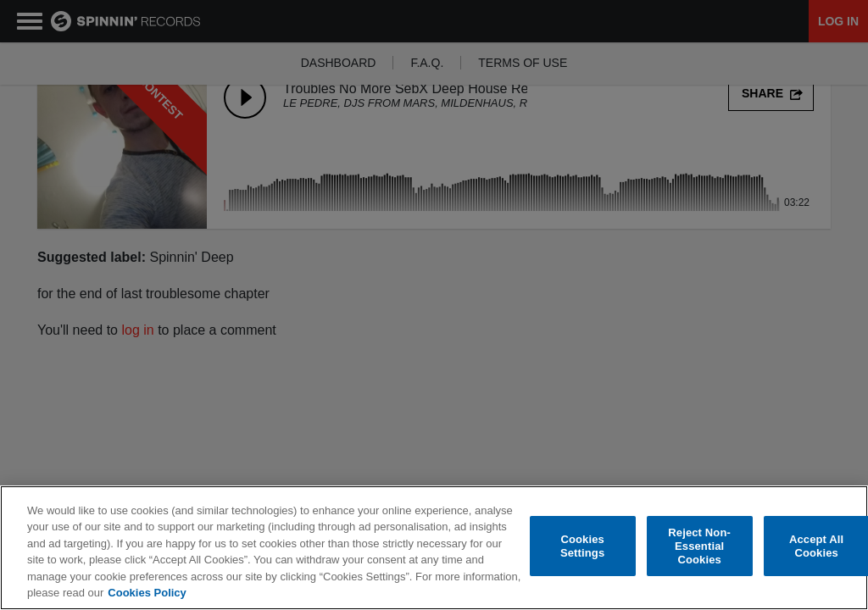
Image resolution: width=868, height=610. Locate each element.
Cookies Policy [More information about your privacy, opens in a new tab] (147, 593)
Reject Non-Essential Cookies (699, 546)
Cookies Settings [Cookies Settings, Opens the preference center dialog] (582, 547)
